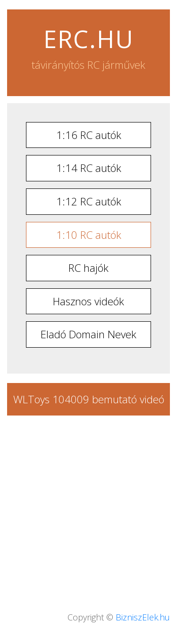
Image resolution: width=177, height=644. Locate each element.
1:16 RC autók (89, 135)
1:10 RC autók (89, 235)
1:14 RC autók (89, 168)
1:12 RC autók (89, 201)
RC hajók (88, 268)
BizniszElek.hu (143, 617)
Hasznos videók (88, 301)
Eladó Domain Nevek (88, 334)
